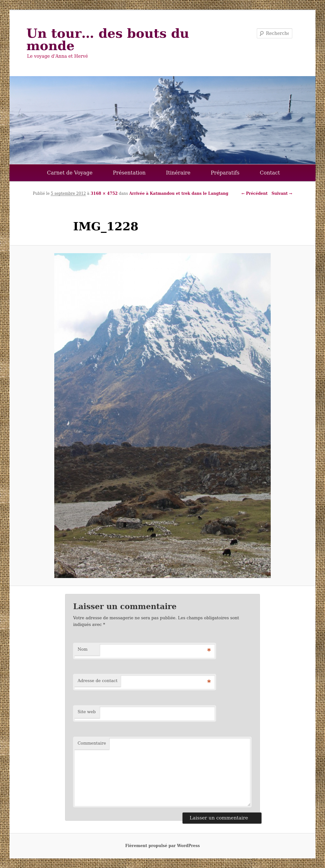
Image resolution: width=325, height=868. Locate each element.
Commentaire (92, 743)
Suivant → (282, 194)
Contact (270, 173)
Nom (83, 649)
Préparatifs (225, 173)
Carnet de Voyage (70, 173)
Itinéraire (178, 173)
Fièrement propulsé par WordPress (163, 846)
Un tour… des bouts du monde (108, 39)
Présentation (129, 173)
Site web (86, 712)
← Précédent (255, 194)
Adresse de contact (97, 681)
